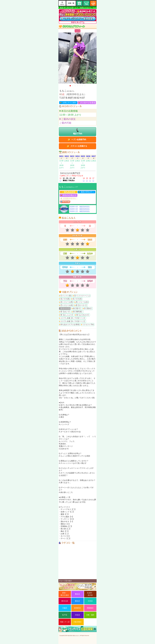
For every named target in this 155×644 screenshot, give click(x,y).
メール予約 (86, 3)
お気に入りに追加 (69, 103)
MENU (62, 5)
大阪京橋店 (77, 622)
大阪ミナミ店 (65, 622)
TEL (79, 3)
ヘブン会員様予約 (93, 3)
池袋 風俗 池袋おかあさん (74, 636)
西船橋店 (90, 608)
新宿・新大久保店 (65, 594)
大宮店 (90, 601)
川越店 (65, 608)
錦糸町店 (77, 608)
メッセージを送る (88, 103)
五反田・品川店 (90, 594)
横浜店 (77, 601)
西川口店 (65, 601)
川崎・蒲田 (90, 615)
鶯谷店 (77, 594)
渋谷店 (77, 615)
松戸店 (65, 615)
